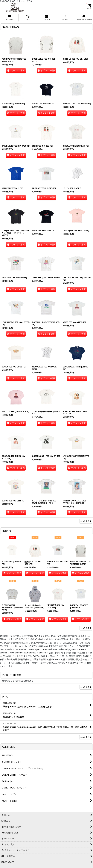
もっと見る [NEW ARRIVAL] (86, 521)
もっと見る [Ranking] (86, 628)
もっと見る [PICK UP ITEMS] (86, 687)
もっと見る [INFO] (86, 737)
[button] (65, 18)
